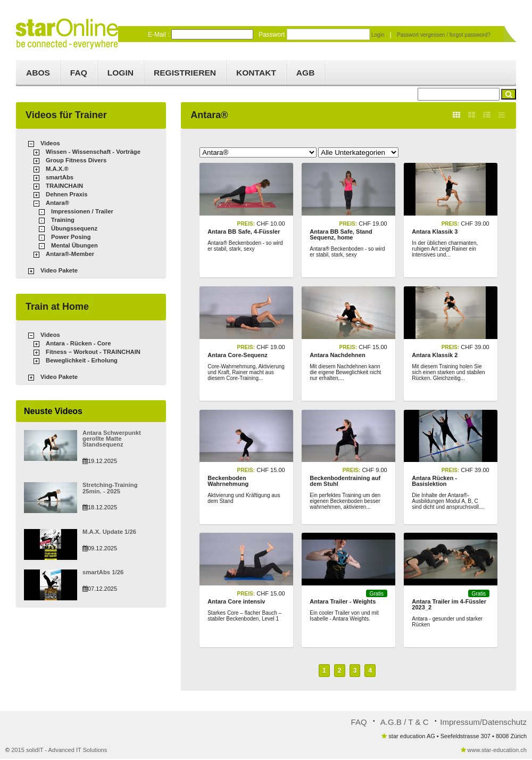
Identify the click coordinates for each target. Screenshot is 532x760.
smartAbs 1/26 (102, 572)
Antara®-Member (69, 255)
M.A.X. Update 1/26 (109, 532)
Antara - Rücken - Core (77, 344)
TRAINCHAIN (64, 187)
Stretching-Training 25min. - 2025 (119, 488)
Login (378, 34)
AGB (317, 73)
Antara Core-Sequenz (237, 356)
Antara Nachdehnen (337, 356)
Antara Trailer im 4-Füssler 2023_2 (449, 605)
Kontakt (265, 73)
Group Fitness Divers (75, 161)
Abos (39, 73)
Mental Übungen (74, 246)
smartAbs (59, 178)
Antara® (57, 204)
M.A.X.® (57, 170)
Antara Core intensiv (236, 602)
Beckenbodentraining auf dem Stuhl (345, 482)
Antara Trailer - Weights (342, 602)
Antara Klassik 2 (435, 356)
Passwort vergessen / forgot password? (444, 34)
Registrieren (192, 73)
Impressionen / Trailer (81, 212)
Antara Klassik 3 (435, 232)
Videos (50, 144)
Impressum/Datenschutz (484, 723)
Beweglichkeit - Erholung (81, 361)
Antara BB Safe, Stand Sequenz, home (341, 235)
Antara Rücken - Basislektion (434, 482)
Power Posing (70, 238)
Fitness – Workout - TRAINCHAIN (92, 352)
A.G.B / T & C (405, 723)
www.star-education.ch (497, 751)
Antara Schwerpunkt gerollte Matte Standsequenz (111, 439)
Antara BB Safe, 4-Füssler (243, 232)
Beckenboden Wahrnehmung (228, 482)
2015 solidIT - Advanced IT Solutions (59, 751)
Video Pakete (59, 271)
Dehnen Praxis (66, 195)
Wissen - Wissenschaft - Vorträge (92, 153)
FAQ (81, 73)
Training (63, 221)
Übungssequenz (74, 229)
